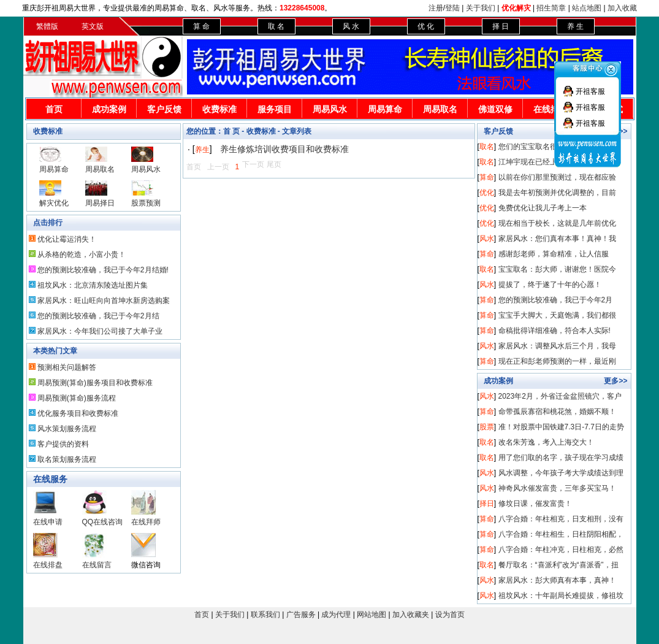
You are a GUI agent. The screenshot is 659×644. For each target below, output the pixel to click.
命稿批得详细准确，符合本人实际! (554, 331)
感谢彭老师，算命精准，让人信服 (554, 254)
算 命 (201, 26)
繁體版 (47, 26)
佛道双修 (495, 109)
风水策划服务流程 (67, 429)
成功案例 (109, 109)
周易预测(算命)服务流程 (77, 398)
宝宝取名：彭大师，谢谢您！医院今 (557, 269)
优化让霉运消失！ (67, 239)
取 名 (276, 26)
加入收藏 (622, 8)
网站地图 (371, 615)
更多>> (615, 381)
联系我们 (265, 615)
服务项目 (275, 109)
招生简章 (551, 8)
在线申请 (48, 522)
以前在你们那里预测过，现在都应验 (557, 177)
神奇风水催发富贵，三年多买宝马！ (557, 488)
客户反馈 (164, 109)
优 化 (426, 26)
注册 (436, 8)
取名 (487, 147)
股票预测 (146, 203)
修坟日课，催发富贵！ (535, 504)
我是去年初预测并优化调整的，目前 (557, 193)
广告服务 (301, 615)
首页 (54, 109)
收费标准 (219, 109)
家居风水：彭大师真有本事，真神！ (557, 580)
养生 (202, 150)
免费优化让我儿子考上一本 (543, 208)
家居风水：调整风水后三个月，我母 (557, 346)
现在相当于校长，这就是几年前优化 (557, 223)
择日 (487, 504)
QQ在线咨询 (103, 522)
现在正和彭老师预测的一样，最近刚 (557, 361)
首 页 (231, 131)
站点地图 (587, 8)
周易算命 (385, 109)
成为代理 (336, 615)
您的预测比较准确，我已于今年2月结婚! (103, 270)
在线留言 (97, 565)
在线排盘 (550, 109)
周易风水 (330, 109)
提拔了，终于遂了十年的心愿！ (550, 285)
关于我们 (481, 8)
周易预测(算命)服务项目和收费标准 (95, 383)
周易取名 (440, 109)
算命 (487, 177)
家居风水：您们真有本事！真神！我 (557, 239)
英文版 (93, 26)
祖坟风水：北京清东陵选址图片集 (93, 285)
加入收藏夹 (411, 615)
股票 (487, 427)
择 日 (501, 26)
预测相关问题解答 (67, 367)
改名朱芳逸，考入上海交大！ (546, 442)
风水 (487, 239)
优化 (487, 193)
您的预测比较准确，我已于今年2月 (556, 300)
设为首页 (450, 615)
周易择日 (100, 203)
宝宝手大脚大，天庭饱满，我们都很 (557, 315)
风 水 (351, 26)
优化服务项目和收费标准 (78, 413)
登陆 (452, 8)
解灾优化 (54, 203)
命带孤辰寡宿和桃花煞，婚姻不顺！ (557, 412)
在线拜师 (146, 522)
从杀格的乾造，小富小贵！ (82, 255)
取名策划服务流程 (67, 459)
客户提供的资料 (63, 444)
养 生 (575, 26)
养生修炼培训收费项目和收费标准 (284, 149)
